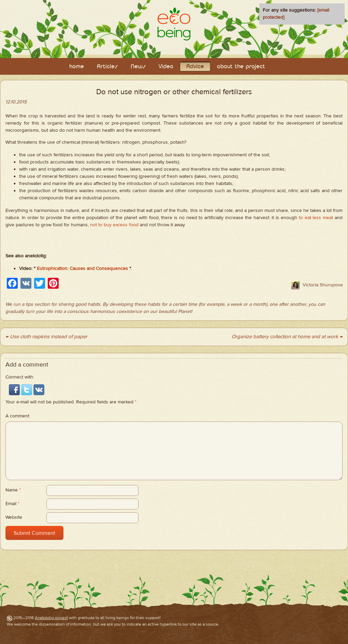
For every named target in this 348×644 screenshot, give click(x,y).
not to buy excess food (114, 225)
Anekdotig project (51, 618)
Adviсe (195, 67)
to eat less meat (316, 218)
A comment (17, 416)
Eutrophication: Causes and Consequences (82, 269)
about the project (241, 67)
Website (14, 517)
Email (12, 504)
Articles (107, 67)
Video (166, 67)
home (77, 67)
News (138, 67)
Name (13, 490)
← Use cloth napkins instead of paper (46, 337)
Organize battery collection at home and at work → (287, 337)
